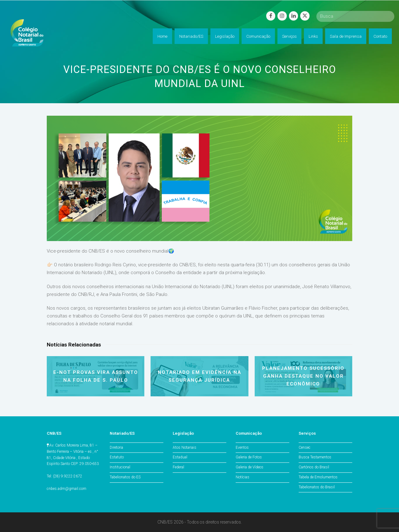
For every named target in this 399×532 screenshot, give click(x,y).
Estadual (180, 457)
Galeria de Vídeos (250, 467)
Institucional (120, 467)
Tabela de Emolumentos (318, 477)
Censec (305, 447)
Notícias (243, 477)
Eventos (242, 447)
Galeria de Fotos (249, 457)
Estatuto (117, 457)
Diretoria (116, 447)
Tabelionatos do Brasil (317, 487)
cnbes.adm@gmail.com (67, 489)
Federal (178, 467)
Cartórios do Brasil (314, 467)
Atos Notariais (185, 447)
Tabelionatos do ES (125, 477)
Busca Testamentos (315, 457)
